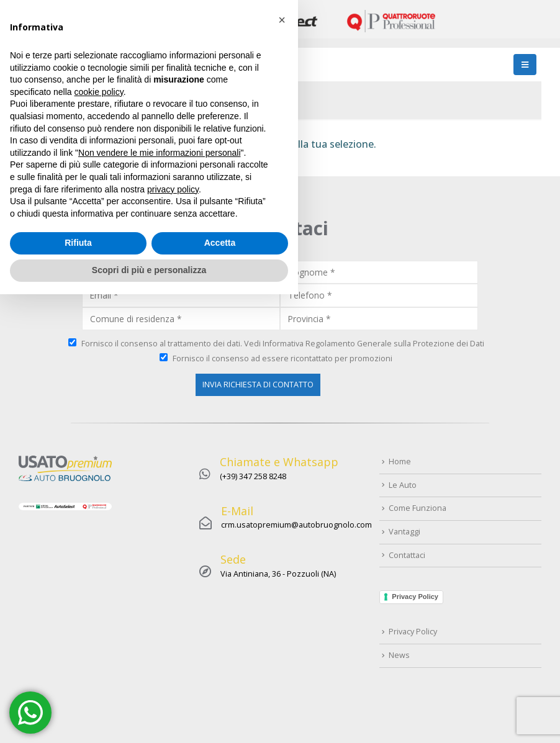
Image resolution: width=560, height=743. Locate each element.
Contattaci (407, 555)
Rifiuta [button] (78, 692)
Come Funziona (418, 508)
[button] (282, 469)
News (399, 655)
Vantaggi (404, 532)
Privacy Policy (415, 597)
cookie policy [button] (99, 541)
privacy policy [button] (173, 638)
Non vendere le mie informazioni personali (159, 601)
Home (33, 96)
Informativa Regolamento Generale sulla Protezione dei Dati (373, 344)
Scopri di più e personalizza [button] (149, 719)
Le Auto (403, 485)
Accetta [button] (220, 692)
